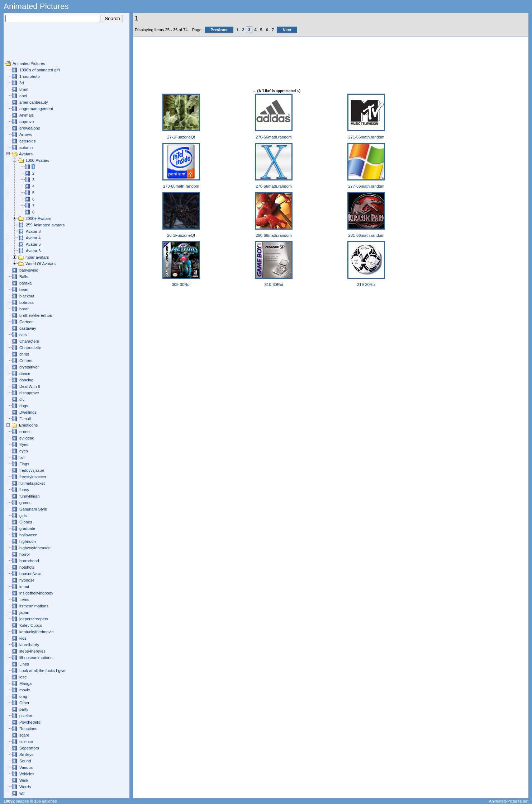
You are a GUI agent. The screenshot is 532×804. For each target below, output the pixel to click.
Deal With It (30, 386)
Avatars (26, 154)
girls (23, 516)
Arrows (26, 135)
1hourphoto (30, 76)
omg (23, 696)
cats (23, 335)
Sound (25, 761)
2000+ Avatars (38, 218)
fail (22, 457)
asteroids (27, 141)
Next (287, 30)
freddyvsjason (32, 470)
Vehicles (27, 774)
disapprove (29, 393)
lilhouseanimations (36, 658)
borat (24, 309)
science (26, 742)
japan (24, 612)
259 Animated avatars (45, 225)
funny (24, 490)
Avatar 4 (33, 238)
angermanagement (36, 109)
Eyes (24, 445)
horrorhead (29, 561)
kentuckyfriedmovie (37, 632)
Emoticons (28, 425)
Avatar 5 (33, 244)
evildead (27, 438)
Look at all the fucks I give (42, 671)
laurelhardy (29, 645)
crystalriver (29, 367)
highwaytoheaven (35, 548)
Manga (25, 683)
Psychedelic (30, 722)
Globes (26, 522)
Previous (219, 30)
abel (23, 96)
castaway (28, 328)
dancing (26, 380)
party (24, 709)
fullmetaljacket (32, 483)
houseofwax (30, 574)
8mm (24, 89)
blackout (27, 296)
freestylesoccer (33, 477)
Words (25, 787)
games (25, 503)
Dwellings (28, 412)
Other (24, 703)
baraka (25, 283)
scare (24, 735)
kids (23, 638)
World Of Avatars (41, 264)
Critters (26, 361)
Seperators (29, 748)
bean (24, 290)
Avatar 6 (33, 251)
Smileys (26, 754)
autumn (26, 147)
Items (24, 600)
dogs (24, 406)
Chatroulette (30, 348)
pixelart (26, 716)
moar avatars (37, 257)
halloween (28, 535)
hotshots (27, 567)
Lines (24, 664)
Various (26, 767)
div (22, 399)
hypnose (27, 580)
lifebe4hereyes (32, 651)
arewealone (30, 128)
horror (25, 554)
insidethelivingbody (36, 593)
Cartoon (27, 322)
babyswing (29, 270)
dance (25, 373)
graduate (27, 528)
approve (27, 122)
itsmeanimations (34, 606)
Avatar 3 (33, 231)
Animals (27, 115)
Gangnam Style (33, 509)
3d (22, 83)
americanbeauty (34, 102)
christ (24, 354)
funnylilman (30, 496)
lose (23, 677)
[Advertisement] (27, 44)
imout (24, 587)
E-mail (25, 419)
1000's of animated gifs (40, 70)
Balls (24, 277)
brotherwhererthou (36, 315)
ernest (25, 432)
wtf (22, 793)
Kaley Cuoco (31, 625)
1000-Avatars (37, 160)
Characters (29, 341)
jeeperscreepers (34, 619)
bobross (27, 302)
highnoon (28, 541)
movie (25, 690)
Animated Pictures (29, 64)
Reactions (28, 729)
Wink (24, 780)
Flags (24, 464)
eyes (24, 451)
